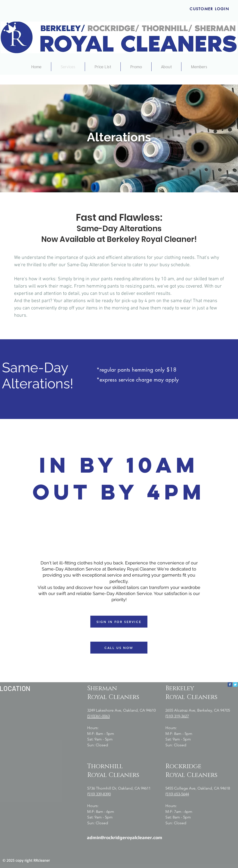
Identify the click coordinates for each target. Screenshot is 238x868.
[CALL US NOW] (119, 648)
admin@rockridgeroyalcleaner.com (125, 837)
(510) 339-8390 (99, 794)
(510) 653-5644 (177, 794)
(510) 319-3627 (177, 716)
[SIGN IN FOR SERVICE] (119, 622)
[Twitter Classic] (235, 685)
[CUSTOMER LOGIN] (209, 9)
